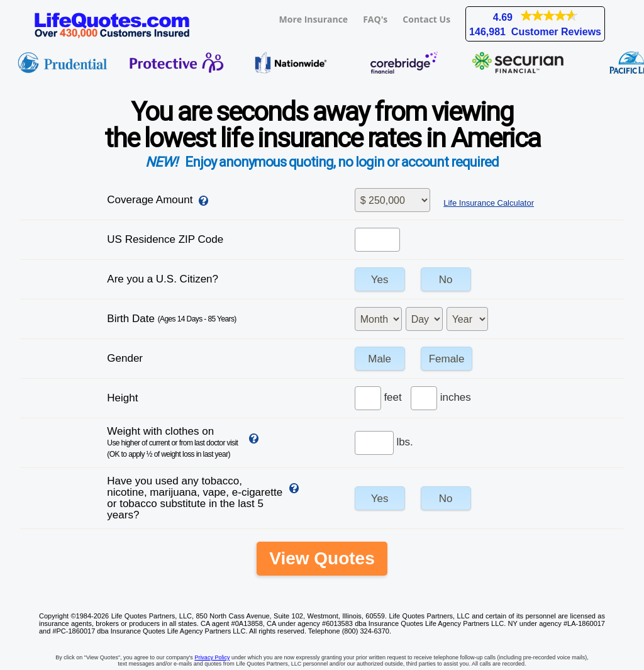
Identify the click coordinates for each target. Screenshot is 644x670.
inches (456, 397)
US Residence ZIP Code (165, 239)
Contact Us (426, 19)
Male (380, 359)
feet (392, 397)
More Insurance (314, 19)
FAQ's (375, 19)
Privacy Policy (212, 657)
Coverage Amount (150, 200)
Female (447, 359)
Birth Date (171, 319)
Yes (380, 280)
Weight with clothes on (172, 442)
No (446, 280)
